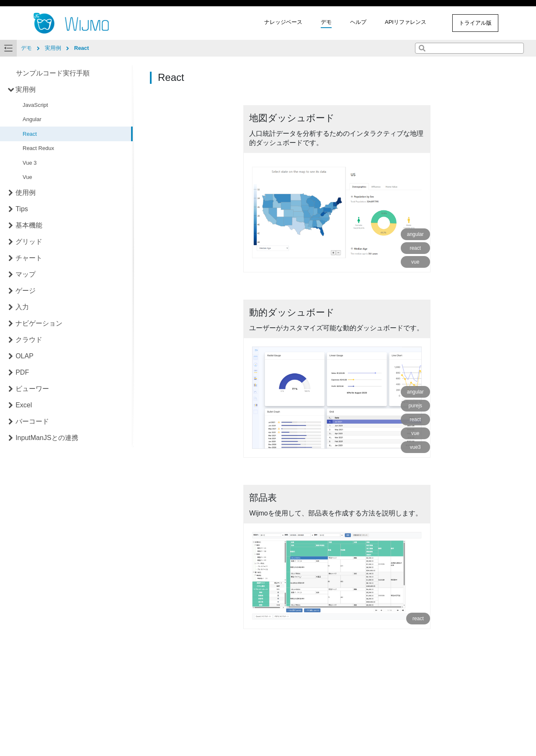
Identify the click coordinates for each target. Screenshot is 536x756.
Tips (22, 209)
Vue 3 (30, 163)
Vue (27, 177)
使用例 (26, 193)
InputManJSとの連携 (47, 438)
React (30, 134)
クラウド (29, 340)
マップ (26, 274)
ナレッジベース (283, 22)
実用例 (26, 89)
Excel (24, 405)
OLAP (24, 356)
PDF (22, 372)
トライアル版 (475, 23)
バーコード (32, 421)
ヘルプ (358, 22)
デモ (326, 22)
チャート (29, 258)
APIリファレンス (406, 22)
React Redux (38, 148)
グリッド (29, 242)
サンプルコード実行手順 (53, 73)
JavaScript (35, 105)
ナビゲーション (39, 323)
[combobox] (469, 48)
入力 (22, 307)
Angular (32, 119)
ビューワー (32, 389)
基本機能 (29, 225)
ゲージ (26, 291)
